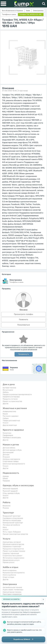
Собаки (6, 418)
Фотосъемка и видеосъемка (13, 558)
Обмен (5, 478)
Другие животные (10, 425)
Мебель (6, 392)
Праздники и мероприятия (13, 549)
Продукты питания (10, 399)
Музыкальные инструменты (14, 573)
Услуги (6, 423)
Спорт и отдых (8, 577)
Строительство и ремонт (13, 556)
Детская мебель (9, 448)
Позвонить (23, 320)
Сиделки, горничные (11, 553)
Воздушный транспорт (12, 516)
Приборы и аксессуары (12, 438)
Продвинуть (24, 354)
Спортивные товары (11, 461)
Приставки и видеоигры (12, 594)
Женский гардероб (10, 489)
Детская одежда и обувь (12, 450)
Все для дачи (8, 390)
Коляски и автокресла (11, 459)
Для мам (6, 455)
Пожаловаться (24, 325)
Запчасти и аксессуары (12, 520)
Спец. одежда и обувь (11, 493)
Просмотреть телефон (23, 314)
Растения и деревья (11, 416)
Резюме (6, 508)
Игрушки (6, 457)
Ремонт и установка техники (14, 551)
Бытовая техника (9, 388)
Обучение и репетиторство (13, 544)
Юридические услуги (11, 560)
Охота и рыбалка (9, 575)
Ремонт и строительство (12, 401)
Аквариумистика (9, 411)
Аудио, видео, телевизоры (13, 590)
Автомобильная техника (12, 587)
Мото (5, 527)
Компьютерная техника (12, 592)
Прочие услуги (9, 562)
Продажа (6, 481)
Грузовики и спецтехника (13, 518)
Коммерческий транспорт (13, 523)
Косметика (7, 433)
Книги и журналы (10, 570)
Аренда (6, 476)
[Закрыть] (43, 600)
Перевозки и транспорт (12, 547)
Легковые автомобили (11, 525)
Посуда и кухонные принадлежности (17, 394)
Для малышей (8, 452)
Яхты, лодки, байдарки (12, 532)
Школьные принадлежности (14, 464)
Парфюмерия (8, 435)
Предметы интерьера (11, 397)
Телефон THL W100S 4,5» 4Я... (31, 14)
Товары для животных (11, 421)
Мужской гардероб (10, 491)
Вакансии (7, 506)
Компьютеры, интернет (12, 542)
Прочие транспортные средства (15, 534)
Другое (6, 404)
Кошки (5, 414)
